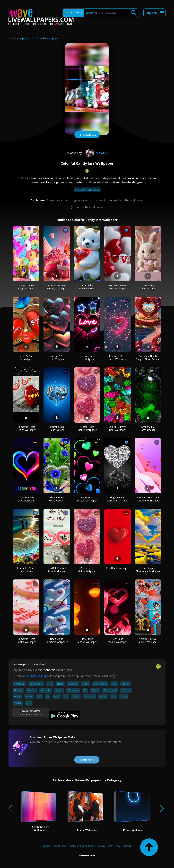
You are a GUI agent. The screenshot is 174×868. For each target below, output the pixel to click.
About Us (60, 846)
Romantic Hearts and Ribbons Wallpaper (148, 499)
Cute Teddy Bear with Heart (87, 287)
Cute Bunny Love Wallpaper (148, 287)
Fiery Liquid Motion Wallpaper (87, 640)
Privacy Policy (105, 846)
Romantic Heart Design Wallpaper (26, 428)
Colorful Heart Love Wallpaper (26, 499)
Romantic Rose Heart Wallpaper (117, 358)
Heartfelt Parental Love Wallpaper (57, 570)
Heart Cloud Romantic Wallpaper (57, 640)
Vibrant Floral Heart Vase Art (57, 499)
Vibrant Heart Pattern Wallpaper (87, 499)
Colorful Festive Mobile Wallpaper (148, 640)
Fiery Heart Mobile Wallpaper (117, 640)
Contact (47, 846)
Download (87, 135)
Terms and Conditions (81, 846)
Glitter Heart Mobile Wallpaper (87, 428)
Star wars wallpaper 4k (87, 190)
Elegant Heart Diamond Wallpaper (117, 499)
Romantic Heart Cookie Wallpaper (26, 640)
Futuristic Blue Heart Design (57, 428)
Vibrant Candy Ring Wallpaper (26, 287)
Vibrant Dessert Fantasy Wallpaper (57, 287)
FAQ (118, 846)
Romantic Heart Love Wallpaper (117, 287)
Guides (127, 846)
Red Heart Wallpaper (118, 568)
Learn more (87, 760)
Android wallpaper (38, 676)
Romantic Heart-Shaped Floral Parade (148, 358)
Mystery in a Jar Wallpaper (148, 428)
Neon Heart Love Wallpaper (87, 358)
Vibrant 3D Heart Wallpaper (57, 358)
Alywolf (96, 153)
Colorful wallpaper (48, 38)
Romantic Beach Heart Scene (26, 570)
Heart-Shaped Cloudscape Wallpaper (148, 570)
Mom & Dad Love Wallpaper (26, 358)
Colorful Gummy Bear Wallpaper (117, 428)
